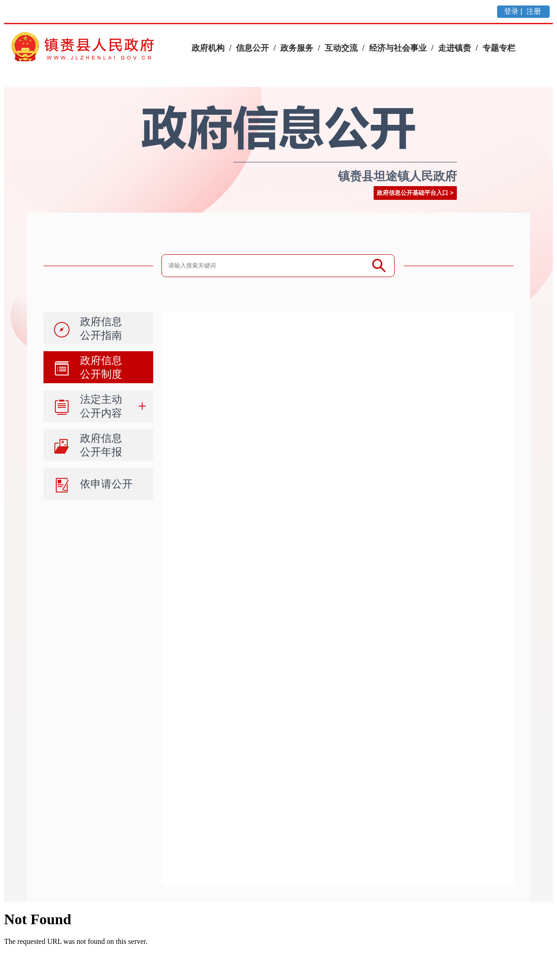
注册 (535, 11)
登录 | (514, 11)
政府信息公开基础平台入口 (412, 193)
